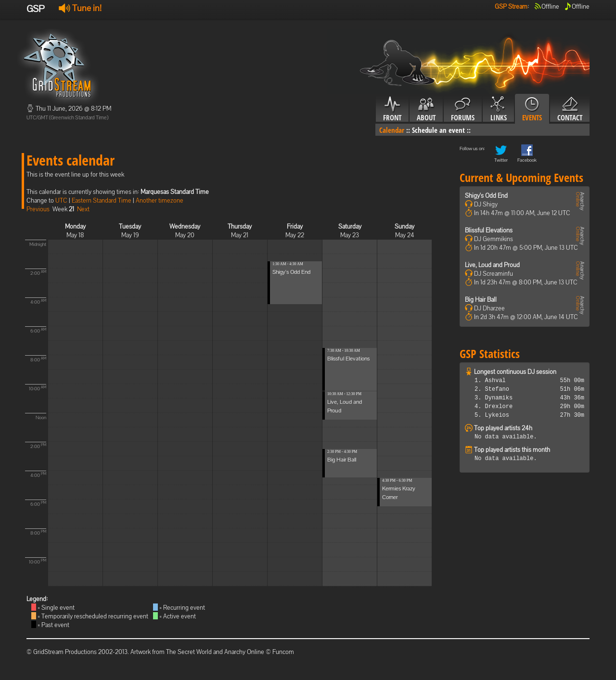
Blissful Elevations (348, 359)
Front (392, 109)
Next (83, 209)
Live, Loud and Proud (492, 265)
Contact (570, 109)
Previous (38, 209)
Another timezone (160, 200)
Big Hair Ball (342, 460)
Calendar (392, 130)
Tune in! (80, 8)
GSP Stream (511, 6)
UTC (61, 200)
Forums (463, 109)
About (426, 109)
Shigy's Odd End (291, 272)
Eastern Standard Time (102, 200)
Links (498, 109)
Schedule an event (438, 130)
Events (532, 109)
